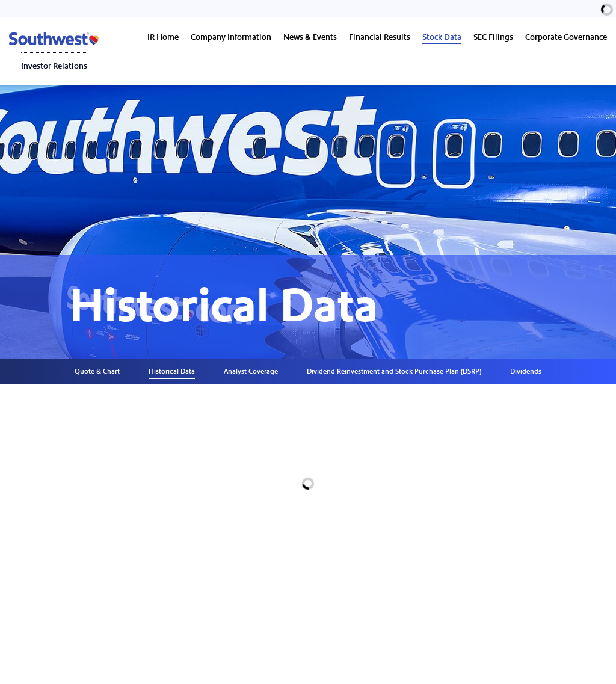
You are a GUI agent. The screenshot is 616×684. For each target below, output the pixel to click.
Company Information (231, 37)
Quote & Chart (97, 371)
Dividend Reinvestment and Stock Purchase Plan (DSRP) (394, 371)
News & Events (310, 37)
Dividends (526, 371)
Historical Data (172, 371)
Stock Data (442, 37)
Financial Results (380, 37)
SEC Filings (493, 37)
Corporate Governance (566, 37)
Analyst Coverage (251, 371)
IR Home (163, 37)
